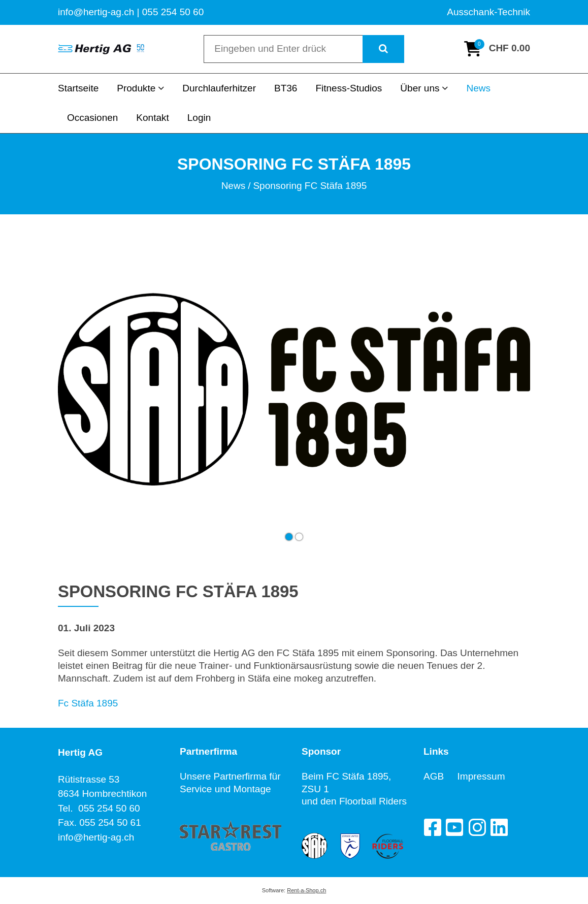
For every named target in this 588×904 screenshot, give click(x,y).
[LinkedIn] (499, 827)
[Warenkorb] (497, 49)
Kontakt (152, 118)
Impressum (481, 776)
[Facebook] (432, 827)
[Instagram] (477, 827)
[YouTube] (454, 827)
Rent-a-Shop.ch (306, 890)
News (478, 88)
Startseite (78, 88)
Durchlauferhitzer (219, 88)
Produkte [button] (140, 88)
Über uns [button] (424, 88)
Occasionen (92, 118)
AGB (440, 776)
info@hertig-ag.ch (96, 837)
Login (199, 118)
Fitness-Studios (349, 88)
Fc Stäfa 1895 (88, 703)
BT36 (286, 88)
